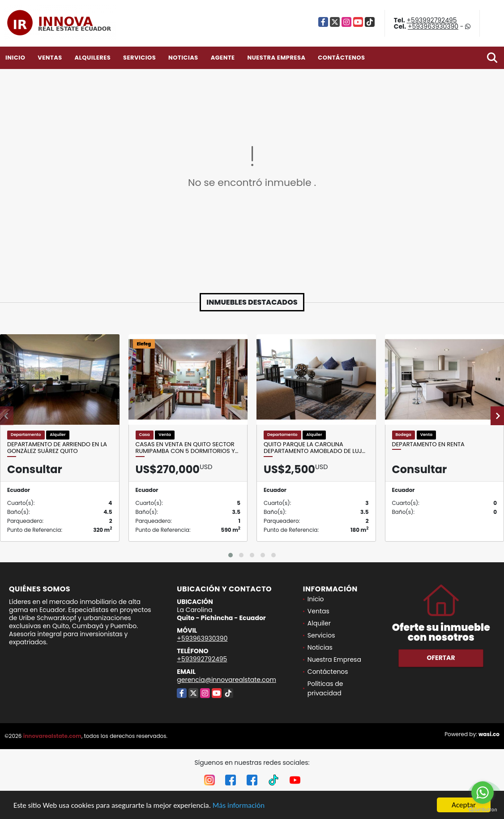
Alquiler (319, 623)
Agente (223, 58)
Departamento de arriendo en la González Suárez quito (57, 448)
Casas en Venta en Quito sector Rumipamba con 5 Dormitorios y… (187, 448)
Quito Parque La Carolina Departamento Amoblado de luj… (314, 448)
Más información (239, 805)
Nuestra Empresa (276, 58)
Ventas (50, 58)
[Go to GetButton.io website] (483, 810)
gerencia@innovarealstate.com (226, 680)
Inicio (15, 58)
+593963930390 (433, 26)
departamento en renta (428, 444)
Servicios (139, 58)
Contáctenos (341, 58)
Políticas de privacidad (325, 688)
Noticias (183, 58)
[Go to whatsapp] (483, 793)
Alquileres (92, 58)
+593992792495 (432, 20)
